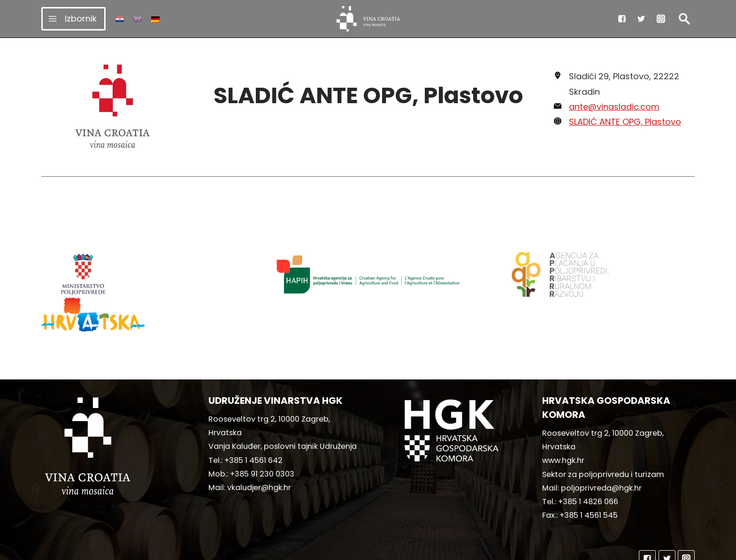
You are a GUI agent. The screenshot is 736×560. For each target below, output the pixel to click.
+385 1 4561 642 (253, 415)
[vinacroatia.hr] (368, 19)
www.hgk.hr (563, 415)
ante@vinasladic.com (614, 107)
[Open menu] (73, 19)
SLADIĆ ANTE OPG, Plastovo (625, 122)
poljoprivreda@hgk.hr (601, 443)
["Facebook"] (622, 19)
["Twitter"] (641, 19)
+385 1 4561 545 (589, 470)
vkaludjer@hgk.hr (259, 443)
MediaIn (447, 549)
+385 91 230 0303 (262, 429)
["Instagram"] (661, 19)
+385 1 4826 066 (588, 457)
